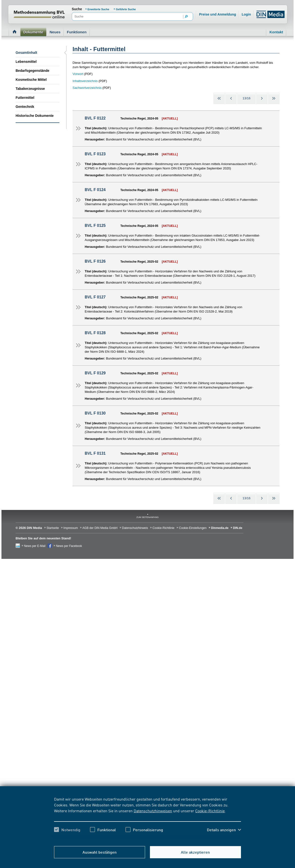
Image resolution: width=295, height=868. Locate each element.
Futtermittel (25, 98)
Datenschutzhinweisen (153, 811)
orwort (79, 74)
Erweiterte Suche (99, 9)
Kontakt (276, 32)
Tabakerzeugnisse (30, 89)
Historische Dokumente (35, 116)
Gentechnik (25, 107)
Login (246, 14)
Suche (77, 9)
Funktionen (77, 32)
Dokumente (33, 32)
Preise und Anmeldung (218, 14)
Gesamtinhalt (26, 53)
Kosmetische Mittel (31, 80)
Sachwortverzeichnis (87, 88)
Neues (55, 32)
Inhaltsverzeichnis (85, 81)
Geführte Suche (126, 9)
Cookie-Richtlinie (210, 811)
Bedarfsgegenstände (32, 71)
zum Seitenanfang (147, 517)
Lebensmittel (26, 62)
